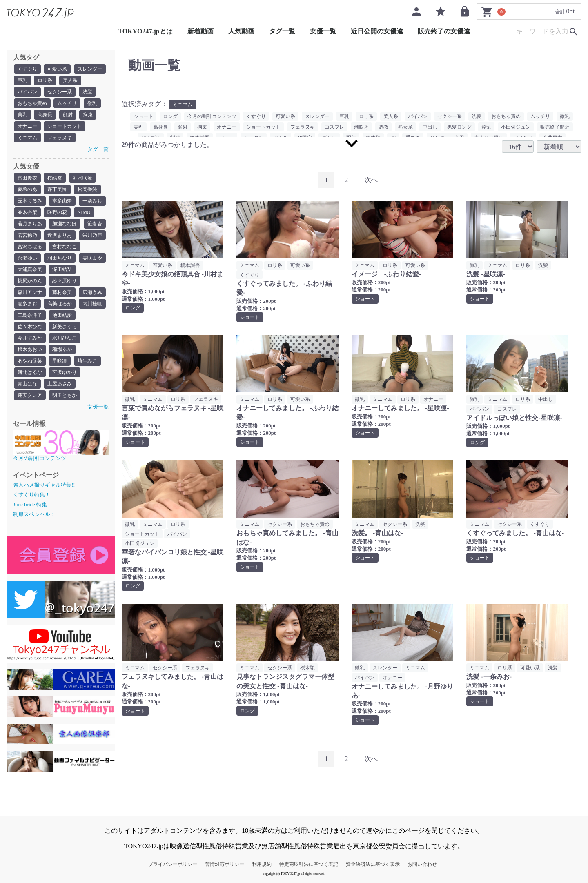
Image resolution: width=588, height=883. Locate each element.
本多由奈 (62, 201)
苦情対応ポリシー (225, 864)
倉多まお (27, 304)
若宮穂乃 (27, 235)
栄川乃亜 (92, 235)
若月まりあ (30, 224)
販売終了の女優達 (444, 31)
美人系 (70, 80)
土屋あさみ (60, 384)
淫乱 (486, 127)
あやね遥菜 (30, 361)
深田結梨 (62, 269)
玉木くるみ (30, 201)
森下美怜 (57, 189)
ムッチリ (67, 103)
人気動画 (241, 31)
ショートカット (65, 126)
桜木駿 (307, 668)
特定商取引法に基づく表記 (309, 864)
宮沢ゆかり (65, 372)
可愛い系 (57, 69)
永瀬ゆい (27, 258)
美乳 (22, 115)
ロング (170, 116)
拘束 (88, 115)
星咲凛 (60, 361)
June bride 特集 (30, 504)
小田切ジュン (516, 127)
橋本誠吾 (190, 265)
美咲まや (92, 258)
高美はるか (60, 304)
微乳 (92, 103)
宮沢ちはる (30, 247)
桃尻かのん (30, 281)
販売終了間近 (555, 127)
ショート (143, 116)
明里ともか (65, 395)
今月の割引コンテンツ (212, 116)
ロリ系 (45, 80)
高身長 (45, 115)
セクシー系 (60, 92)
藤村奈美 (62, 292)
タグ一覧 (282, 31)
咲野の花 (57, 212)
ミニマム (27, 138)
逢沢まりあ (60, 235)
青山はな (27, 384)
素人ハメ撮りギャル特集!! (44, 485)
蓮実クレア (30, 395)
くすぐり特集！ (32, 495)
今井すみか (30, 338)
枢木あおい (30, 349)
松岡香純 (87, 189)
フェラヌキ (60, 138)
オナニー (27, 126)
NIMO (84, 212)
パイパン (27, 92)
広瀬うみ (92, 292)
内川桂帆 (92, 304)
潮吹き (361, 127)
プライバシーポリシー (173, 864)
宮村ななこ (65, 247)
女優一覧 (323, 31)
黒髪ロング (459, 127)
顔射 (68, 115)
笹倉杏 (95, 224)
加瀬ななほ (65, 224)
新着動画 (200, 31)
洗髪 (87, 92)
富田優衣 (27, 178)
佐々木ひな (30, 327)
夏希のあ (27, 189)
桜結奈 (55, 178)
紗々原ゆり (65, 281)
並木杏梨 (27, 212)
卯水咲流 (82, 178)
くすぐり (27, 69)
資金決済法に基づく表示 (373, 864)
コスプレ (334, 127)
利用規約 (262, 864)
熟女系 (405, 127)
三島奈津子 (30, 315)
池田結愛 (62, 315)
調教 (383, 127)
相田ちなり (60, 258)
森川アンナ (30, 292)
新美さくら (65, 327)
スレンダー (90, 69)
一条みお (92, 201)
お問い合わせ (422, 864)
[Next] (371, 180)
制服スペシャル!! (33, 514)
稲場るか (62, 349)
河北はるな (30, 372)
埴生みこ (87, 361)
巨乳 (22, 80)
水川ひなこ (65, 338)
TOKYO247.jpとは (145, 31)
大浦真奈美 (30, 269)
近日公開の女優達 (377, 31)
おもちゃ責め (32, 103)
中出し (430, 127)
